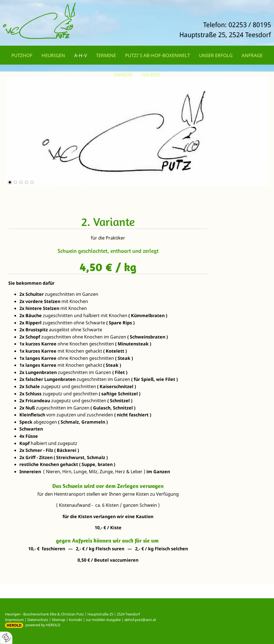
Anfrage (252, 55)
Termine (106, 55)
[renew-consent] (6, 638)
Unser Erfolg (216, 55)
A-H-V (81, 55)
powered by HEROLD (43, 625)
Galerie (151, 74)
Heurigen (53, 55)
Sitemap (59, 620)
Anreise (123, 74)
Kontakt (76, 620)
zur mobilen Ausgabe (103, 620)
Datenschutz (38, 620)
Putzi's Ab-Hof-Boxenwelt (157, 55)
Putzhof (22, 55)
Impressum (14, 620)
